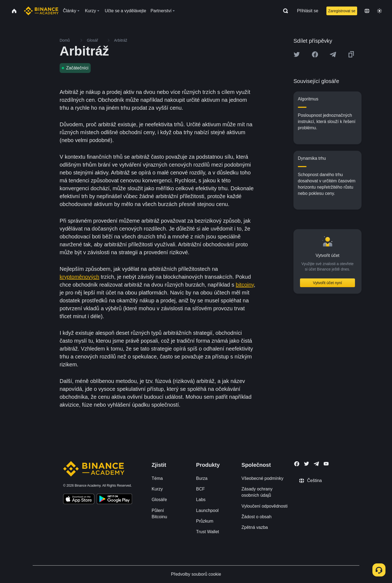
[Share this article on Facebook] (315, 54)
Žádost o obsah (256, 517)
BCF (200, 489)
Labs (201, 500)
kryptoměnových (79, 277)
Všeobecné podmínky (262, 478)
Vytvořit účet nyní (328, 283)
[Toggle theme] (379, 11)
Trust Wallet (207, 532)
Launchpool (207, 510)
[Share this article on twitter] (297, 54)
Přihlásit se (308, 11)
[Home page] (41, 11)
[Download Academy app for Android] (114, 500)
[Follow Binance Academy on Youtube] (326, 464)
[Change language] (367, 11)
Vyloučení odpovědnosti (264, 506)
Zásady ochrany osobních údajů (257, 492)
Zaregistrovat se (342, 11)
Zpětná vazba (255, 527)
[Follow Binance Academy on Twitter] (307, 464)
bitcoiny (245, 285)
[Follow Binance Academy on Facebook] (297, 464)
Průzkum (205, 521)
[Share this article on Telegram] (333, 54)
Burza (202, 478)
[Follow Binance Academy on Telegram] (316, 464)
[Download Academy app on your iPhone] (79, 500)
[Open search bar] (284, 11)
